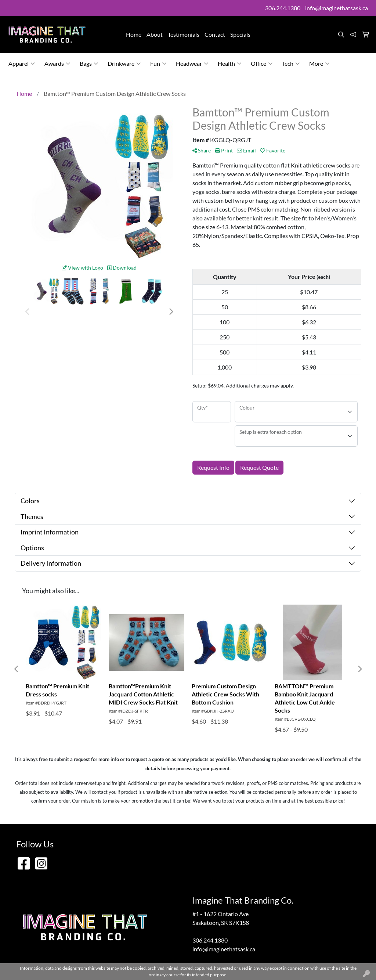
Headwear (192, 64)
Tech (291, 64)
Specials (240, 34)
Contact (215, 34)
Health (229, 64)
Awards (57, 64)
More (319, 64)
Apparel (22, 64)
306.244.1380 (283, 8)
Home (134, 34)
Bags (89, 64)
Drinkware (124, 64)
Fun (158, 64)
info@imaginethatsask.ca (337, 8)
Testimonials (184, 34)
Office (262, 64)
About (155, 34)
